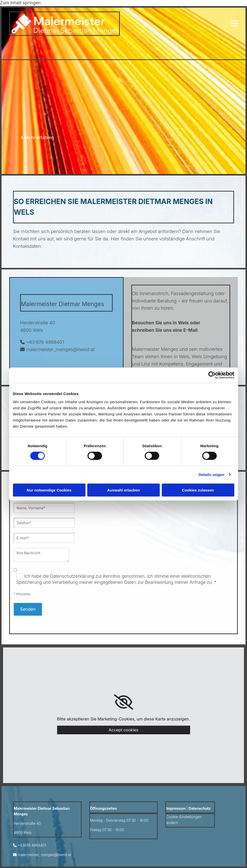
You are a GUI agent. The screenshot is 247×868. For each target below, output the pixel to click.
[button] (37, 138)
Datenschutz (200, 808)
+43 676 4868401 (45, 342)
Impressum (176, 808)
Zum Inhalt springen (20, 3)
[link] (123, 702)
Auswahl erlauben (123, 490)
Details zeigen (212, 475)
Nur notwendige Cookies (49, 490)
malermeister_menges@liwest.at (60, 349)
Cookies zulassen (198, 490)
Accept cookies (123, 730)
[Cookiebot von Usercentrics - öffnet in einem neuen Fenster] (212, 375)
